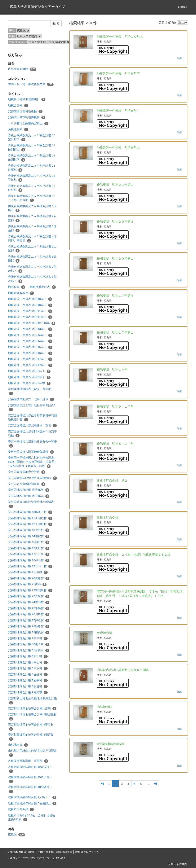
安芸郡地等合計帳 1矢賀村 (28, 572)
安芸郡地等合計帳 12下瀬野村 (30, 524)
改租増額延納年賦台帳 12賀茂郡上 (30, 769)
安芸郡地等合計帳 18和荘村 (29, 560)
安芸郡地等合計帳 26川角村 (29, 614)
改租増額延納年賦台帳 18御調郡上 (30, 789)
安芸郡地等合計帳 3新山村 (28, 656)
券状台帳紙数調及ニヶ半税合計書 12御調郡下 (32, 158)
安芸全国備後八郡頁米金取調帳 (31, 452)
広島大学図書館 (22, 69)
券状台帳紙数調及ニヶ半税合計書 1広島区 (32, 208)
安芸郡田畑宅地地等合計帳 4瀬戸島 (31, 737)
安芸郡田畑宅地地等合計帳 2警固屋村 (32, 717)
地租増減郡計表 (43, 287)
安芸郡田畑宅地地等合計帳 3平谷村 (31, 727)
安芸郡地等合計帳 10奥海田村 (30, 512)
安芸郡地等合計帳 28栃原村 (29, 626)
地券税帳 (17, 287)
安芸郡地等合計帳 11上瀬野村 (30, 518)
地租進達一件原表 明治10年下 (30, 305)
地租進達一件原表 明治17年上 (30, 359)
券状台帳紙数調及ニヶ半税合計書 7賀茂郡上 (32, 269)
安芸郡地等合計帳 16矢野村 (29, 548)
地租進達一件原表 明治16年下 (30, 353)
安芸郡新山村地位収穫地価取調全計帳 (32, 700)
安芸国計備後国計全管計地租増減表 (31, 504)
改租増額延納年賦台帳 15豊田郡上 (30, 779)
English (182, 7)
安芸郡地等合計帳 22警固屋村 (30, 590)
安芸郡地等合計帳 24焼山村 (29, 602)
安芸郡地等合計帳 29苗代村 (29, 632)
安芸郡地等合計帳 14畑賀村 (29, 536)
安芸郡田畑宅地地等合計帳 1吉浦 (32, 709)
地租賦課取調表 (21, 293)
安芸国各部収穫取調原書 (27, 484)
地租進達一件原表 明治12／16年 (32, 323)
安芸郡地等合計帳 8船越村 (28, 686)
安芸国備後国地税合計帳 (27, 472)
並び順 (182, 23)
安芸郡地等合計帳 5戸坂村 (28, 668)
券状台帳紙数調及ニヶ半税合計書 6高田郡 (32, 259)
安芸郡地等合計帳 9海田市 (28, 693)
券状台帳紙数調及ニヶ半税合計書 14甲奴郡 (32, 178)
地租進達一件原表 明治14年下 (30, 341)
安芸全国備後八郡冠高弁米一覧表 (32, 425)
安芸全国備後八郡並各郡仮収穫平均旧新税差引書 (32, 418)
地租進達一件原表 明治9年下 (29, 377)
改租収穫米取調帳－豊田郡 (28, 761)
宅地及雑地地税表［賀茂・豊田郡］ (31, 391)
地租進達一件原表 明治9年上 (29, 371)
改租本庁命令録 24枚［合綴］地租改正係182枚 (32, 818)
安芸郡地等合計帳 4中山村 (28, 662)
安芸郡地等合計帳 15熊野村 (29, 542)
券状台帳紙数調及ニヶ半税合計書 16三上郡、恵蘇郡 (32, 198)
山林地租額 (18, 745)
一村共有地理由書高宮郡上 (28, 123)
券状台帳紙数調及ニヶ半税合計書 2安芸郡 (32, 218)
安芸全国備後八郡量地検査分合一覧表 (32, 444)
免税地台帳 (18, 129)
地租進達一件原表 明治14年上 (30, 335)
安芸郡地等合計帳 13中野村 (29, 530)
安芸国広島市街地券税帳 (27, 117)
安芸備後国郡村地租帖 (25, 111)
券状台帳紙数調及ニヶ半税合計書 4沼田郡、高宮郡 (32, 239)
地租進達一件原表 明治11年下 (30, 317)
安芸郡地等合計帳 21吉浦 (27, 584)
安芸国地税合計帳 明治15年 (29, 490)
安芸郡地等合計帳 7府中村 (28, 680)
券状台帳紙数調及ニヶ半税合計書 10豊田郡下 (32, 138)
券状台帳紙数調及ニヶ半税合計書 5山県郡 (32, 249)
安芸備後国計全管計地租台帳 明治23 (32, 407)
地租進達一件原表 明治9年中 (29, 383)
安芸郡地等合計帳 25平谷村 (29, 608)
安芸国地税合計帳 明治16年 (29, 496)
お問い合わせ (61, 858)
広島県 (16, 835)
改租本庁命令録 (21, 809)
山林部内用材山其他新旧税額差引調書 (32, 753)
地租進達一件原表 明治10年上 (30, 299)
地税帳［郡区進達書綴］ (27, 99)
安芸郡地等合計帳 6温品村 (28, 675)
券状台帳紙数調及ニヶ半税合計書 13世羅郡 (32, 168)
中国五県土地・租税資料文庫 (31, 84)
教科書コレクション (87, 852)
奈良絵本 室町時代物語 (21, 852)
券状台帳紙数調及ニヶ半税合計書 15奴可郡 (32, 188)
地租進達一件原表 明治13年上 (30, 329)
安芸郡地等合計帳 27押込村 (29, 620)
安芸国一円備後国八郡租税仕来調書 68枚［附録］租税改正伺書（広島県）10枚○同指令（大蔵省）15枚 (33, 462)
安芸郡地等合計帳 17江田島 (29, 554)
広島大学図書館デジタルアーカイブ (38, 7)
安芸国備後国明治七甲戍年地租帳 (32, 478)
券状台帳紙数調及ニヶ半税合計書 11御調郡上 (32, 147)
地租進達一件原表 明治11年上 (30, 311)
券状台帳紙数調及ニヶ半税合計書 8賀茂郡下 (32, 279)
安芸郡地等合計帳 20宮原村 (29, 578)
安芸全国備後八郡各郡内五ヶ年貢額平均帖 (32, 434)
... (148, 784)
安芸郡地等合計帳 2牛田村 (28, 638)
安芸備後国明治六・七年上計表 (31, 399)
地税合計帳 (18, 105)
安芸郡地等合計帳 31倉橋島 (29, 650)
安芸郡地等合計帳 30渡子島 (29, 644)
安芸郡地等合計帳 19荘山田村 (30, 566)
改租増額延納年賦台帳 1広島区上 (32, 797)
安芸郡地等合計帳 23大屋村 (29, 596)
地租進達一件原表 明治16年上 (30, 347)
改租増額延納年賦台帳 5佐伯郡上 (32, 803)
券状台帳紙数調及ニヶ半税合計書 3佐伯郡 (32, 228)
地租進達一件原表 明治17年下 (30, 365)
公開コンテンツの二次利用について (29, 858)
